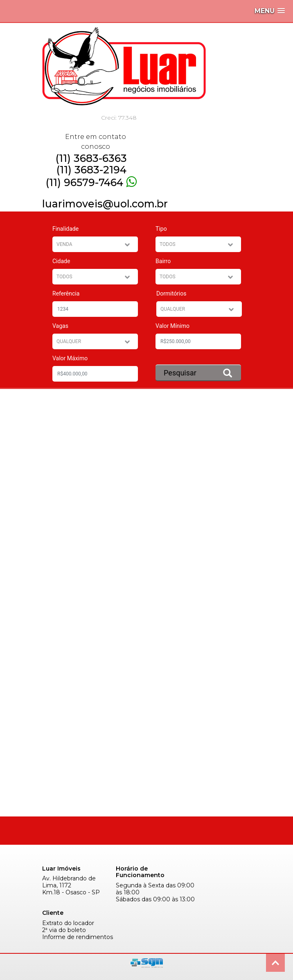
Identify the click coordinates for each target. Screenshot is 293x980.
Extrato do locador (68, 923)
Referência (66, 293)
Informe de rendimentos (78, 937)
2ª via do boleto (64, 930)
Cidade (61, 261)
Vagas (60, 326)
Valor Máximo (70, 358)
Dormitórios (171, 293)
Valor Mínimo (172, 326)
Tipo (161, 229)
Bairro (163, 261)
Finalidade (65, 229)
